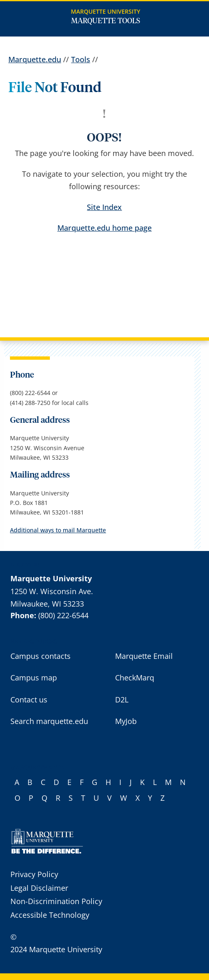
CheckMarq (135, 678)
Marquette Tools (106, 21)
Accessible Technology (50, 915)
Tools (81, 59)
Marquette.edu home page (104, 228)
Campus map (34, 678)
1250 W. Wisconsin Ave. (52, 591)
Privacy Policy (34, 874)
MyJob (126, 721)
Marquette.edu (35, 59)
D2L (122, 700)
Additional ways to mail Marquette (58, 530)
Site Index (104, 207)
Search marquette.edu (49, 721)
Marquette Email (144, 656)
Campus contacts (41, 656)
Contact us (29, 700)
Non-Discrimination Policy (56, 901)
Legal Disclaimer (39, 888)
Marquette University (106, 11)
